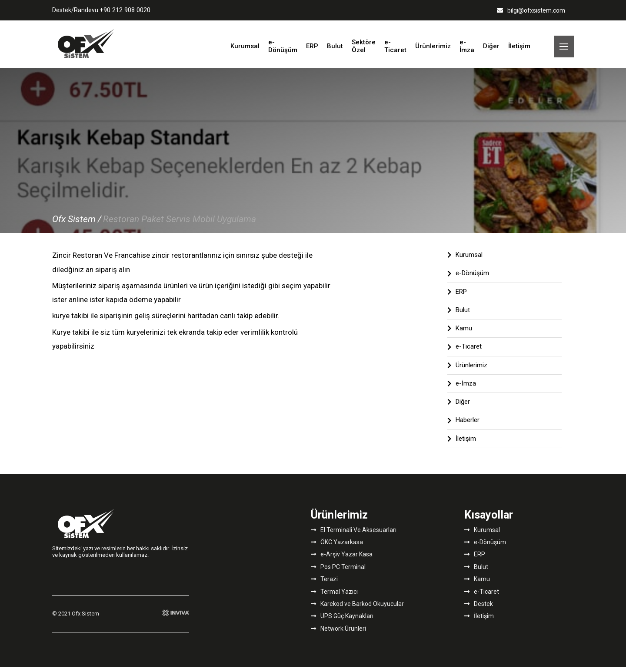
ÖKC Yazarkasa (337, 547)
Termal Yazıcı (334, 596)
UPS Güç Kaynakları (342, 621)
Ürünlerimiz (433, 49)
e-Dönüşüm (283, 48)
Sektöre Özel (364, 48)
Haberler (463, 425)
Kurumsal (245, 49)
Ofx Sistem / (77, 224)
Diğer (491, 49)
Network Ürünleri (338, 633)
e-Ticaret (395, 48)
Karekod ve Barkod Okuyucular (357, 609)
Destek (479, 609)
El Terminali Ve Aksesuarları (354, 535)
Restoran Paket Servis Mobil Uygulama (180, 224)
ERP (312, 49)
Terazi (324, 584)
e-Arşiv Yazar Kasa (342, 559)
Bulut (335, 49)
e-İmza (467, 48)
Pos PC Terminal (338, 572)
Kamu (460, 333)
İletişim (519, 49)
